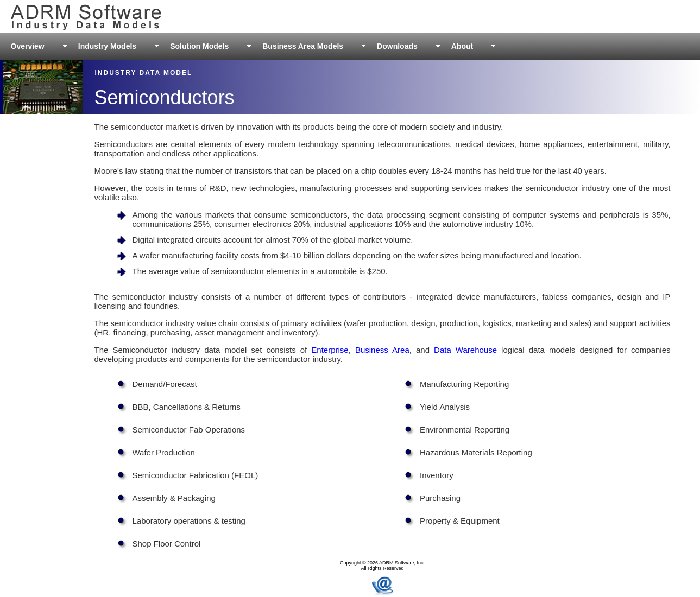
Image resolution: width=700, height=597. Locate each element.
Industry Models (107, 46)
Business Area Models (303, 46)
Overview (28, 46)
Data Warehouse (465, 350)
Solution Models (199, 46)
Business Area (382, 350)
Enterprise (330, 350)
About (462, 46)
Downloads (397, 46)
